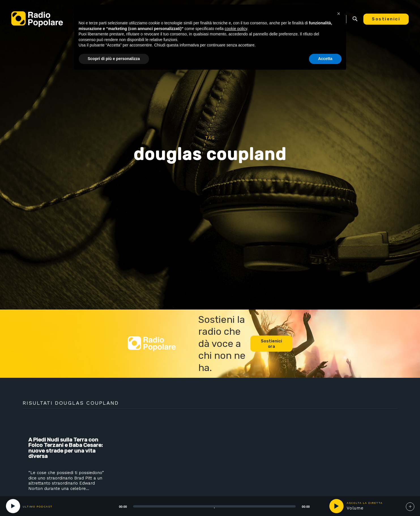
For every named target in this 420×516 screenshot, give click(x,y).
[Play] (13, 506)
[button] (339, 14)
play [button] (336, 506)
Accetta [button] (325, 59)
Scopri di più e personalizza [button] (114, 59)
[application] (207, 506)
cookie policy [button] (236, 29)
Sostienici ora (271, 344)
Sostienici (386, 19)
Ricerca (355, 19)
